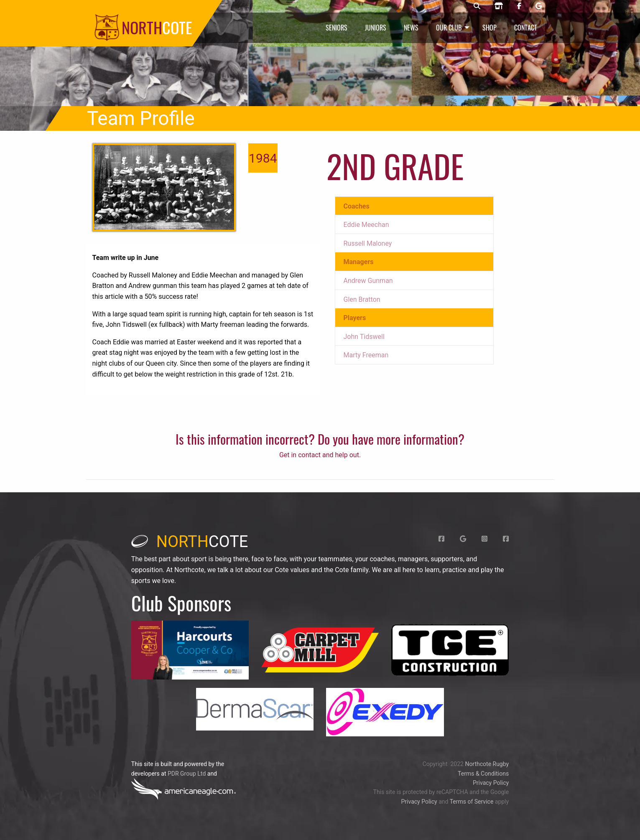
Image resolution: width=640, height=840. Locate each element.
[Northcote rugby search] (477, 6)
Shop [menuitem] (490, 28)
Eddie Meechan (366, 225)
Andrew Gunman (368, 281)
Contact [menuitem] (526, 28)
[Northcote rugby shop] (499, 6)
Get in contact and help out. (320, 455)
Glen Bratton (362, 299)
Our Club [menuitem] (449, 28)
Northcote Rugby (487, 764)
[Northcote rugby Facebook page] (519, 6)
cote (190, 542)
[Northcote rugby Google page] (539, 6)
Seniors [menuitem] (337, 28)
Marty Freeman (366, 355)
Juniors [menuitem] (376, 28)
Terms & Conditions (483, 774)
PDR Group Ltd (187, 774)
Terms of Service (472, 802)
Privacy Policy (491, 783)
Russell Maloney (368, 243)
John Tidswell (364, 337)
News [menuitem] (411, 28)
